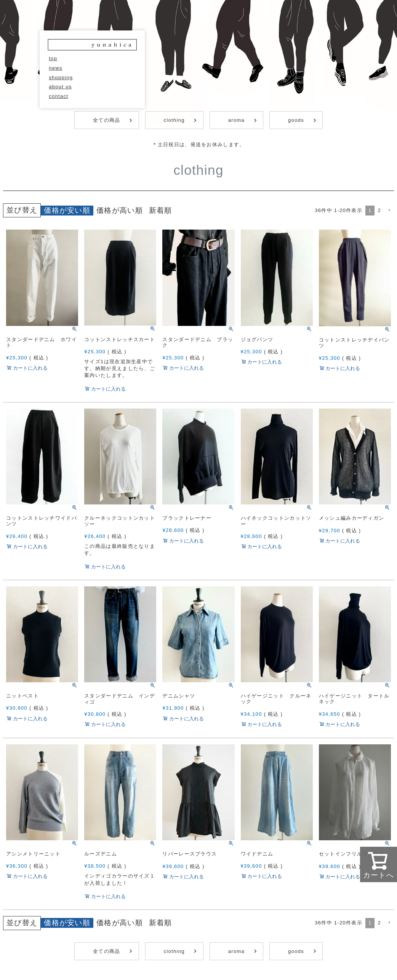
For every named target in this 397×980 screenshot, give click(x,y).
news (56, 68)
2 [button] (379, 210)
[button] (389, 211)
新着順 (161, 210)
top (53, 58)
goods (296, 120)
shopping (61, 77)
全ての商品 (107, 120)
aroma (236, 120)
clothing (174, 120)
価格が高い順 (120, 210)
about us (60, 87)
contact (58, 96)
